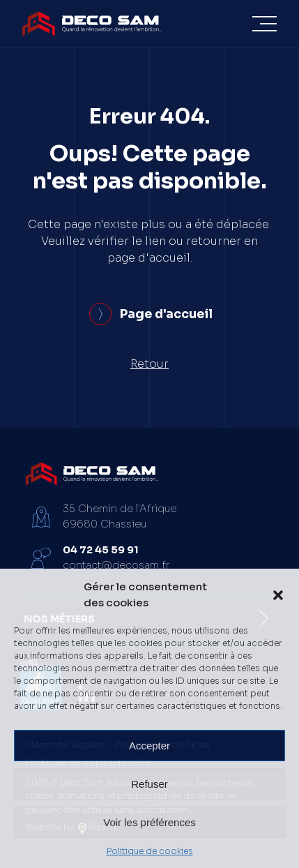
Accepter (149, 746)
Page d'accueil (151, 314)
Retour (149, 364)
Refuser (149, 784)
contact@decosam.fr (116, 565)
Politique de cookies (150, 851)
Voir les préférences (149, 822)
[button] (278, 595)
